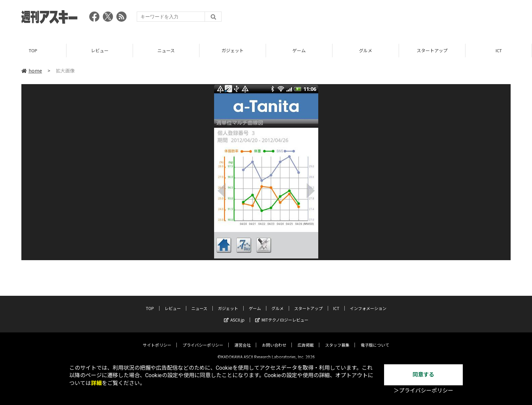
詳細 (96, 383)
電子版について (375, 340)
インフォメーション (368, 303)
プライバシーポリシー (203, 340)
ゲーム (299, 51)
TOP (33, 51)
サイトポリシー (157, 340)
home (32, 71)
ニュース (166, 51)
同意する (423, 375)
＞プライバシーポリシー (423, 391)
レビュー (100, 51)
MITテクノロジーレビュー (282, 315)
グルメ (366, 51)
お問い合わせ (274, 340)
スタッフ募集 (337, 340)
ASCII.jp (234, 315)
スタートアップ (432, 51)
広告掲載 (306, 340)
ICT (499, 51)
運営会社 (243, 340)
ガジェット (233, 51)
